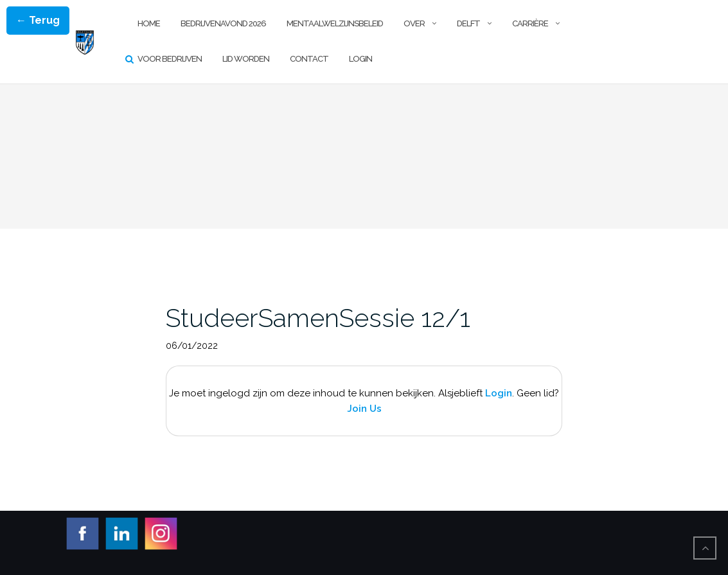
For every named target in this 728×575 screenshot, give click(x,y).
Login (360, 59)
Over (414, 23)
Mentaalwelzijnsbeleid (335, 23)
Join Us (364, 409)
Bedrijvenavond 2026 (223, 23)
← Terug (38, 20)
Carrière (530, 23)
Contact (309, 59)
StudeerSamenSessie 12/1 (318, 318)
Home (149, 23)
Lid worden (246, 59)
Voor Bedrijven (170, 59)
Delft (468, 23)
